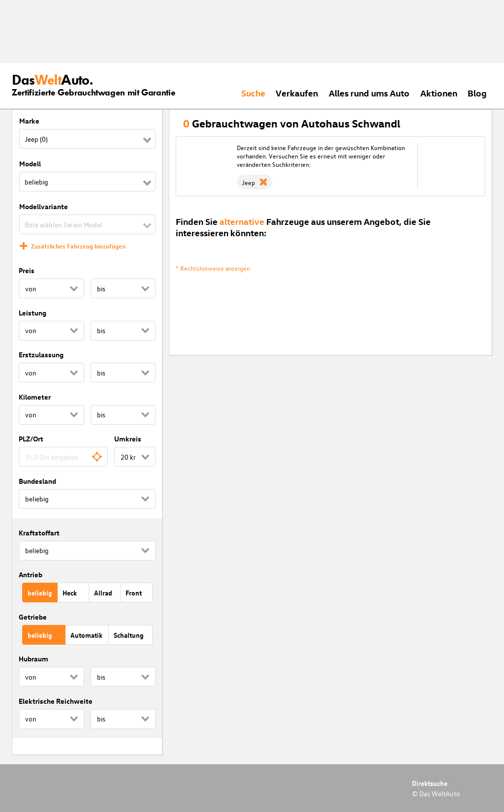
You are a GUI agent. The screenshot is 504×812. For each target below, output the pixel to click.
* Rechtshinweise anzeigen (213, 268)
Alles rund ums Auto (369, 93)
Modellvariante (44, 206)
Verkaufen (297, 93)
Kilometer (35, 397)
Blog (477, 93)
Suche (253, 93)
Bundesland (37, 481)
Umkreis (128, 439)
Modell (30, 164)
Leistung (32, 313)
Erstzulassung (41, 355)
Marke (29, 121)
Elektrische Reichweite (56, 701)
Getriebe (33, 617)
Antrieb (31, 575)
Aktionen (439, 93)
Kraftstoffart (39, 533)
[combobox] (63, 457)
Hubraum (33, 659)
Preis (27, 270)
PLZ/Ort (31, 439)
